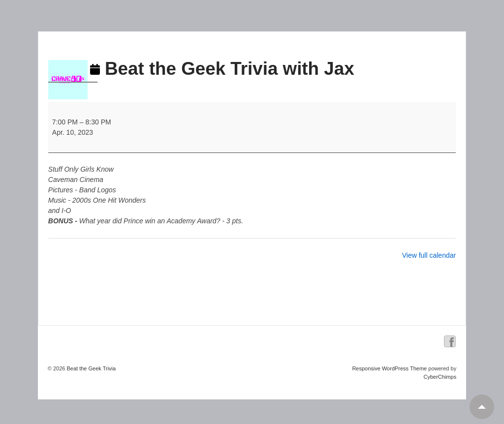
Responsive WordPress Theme (389, 368)
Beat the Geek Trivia (90, 368)
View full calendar (429, 255)
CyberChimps (440, 377)
